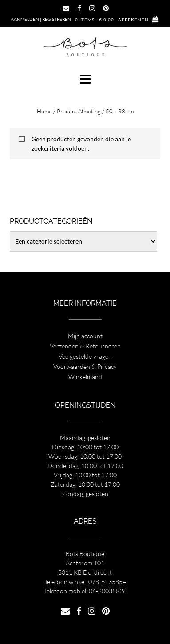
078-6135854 (107, 582)
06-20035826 (108, 591)
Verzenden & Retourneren (85, 346)
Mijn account (85, 336)
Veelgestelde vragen (85, 356)
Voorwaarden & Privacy (85, 366)
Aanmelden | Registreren (41, 19)
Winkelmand (85, 377)
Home (44, 111)
